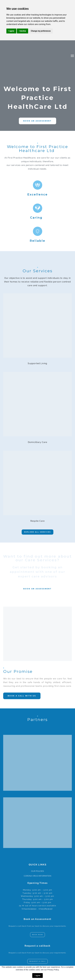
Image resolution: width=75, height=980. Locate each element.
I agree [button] (11, 31)
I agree (38, 976)
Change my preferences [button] (41, 31)
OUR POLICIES (37, 871)
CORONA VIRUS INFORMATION (37, 876)
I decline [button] (23, 31)
